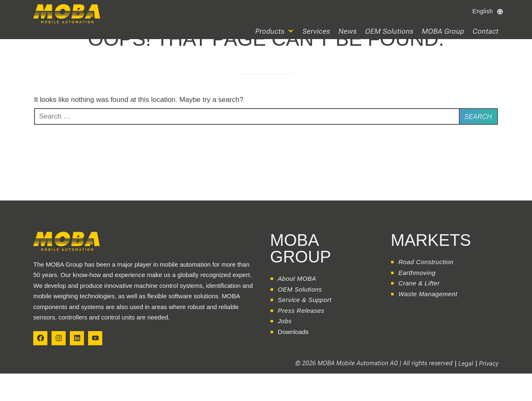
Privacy (489, 364)
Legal (466, 364)
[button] (275, 31)
